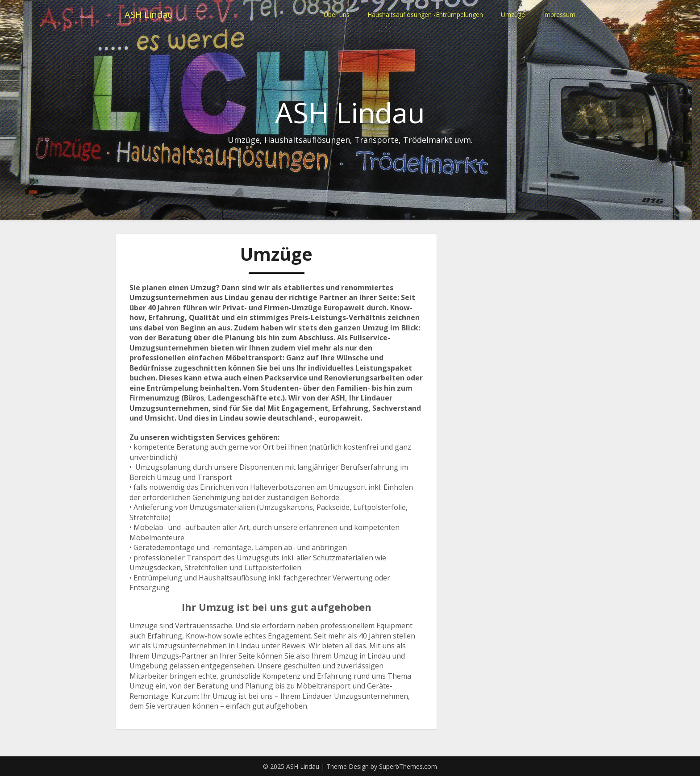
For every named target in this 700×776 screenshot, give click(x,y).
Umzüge (513, 15)
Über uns (337, 15)
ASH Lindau (149, 15)
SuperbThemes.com (408, 766)
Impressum (559, 15)
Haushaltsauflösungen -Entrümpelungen (425, 15)
